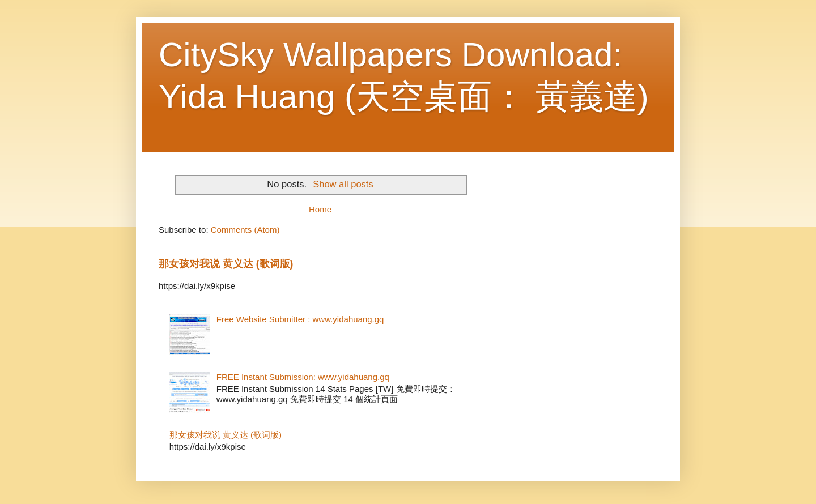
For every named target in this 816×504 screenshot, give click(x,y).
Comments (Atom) (245, 230)
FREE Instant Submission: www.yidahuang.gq (303, 377)
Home (320, 209)
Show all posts (343, 184)
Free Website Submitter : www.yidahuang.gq (300, 319)
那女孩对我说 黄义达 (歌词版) (226, 264)
